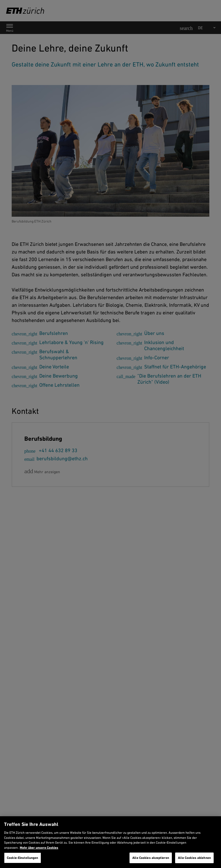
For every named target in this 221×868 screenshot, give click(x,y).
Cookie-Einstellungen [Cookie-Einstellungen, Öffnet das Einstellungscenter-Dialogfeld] (23, 858)
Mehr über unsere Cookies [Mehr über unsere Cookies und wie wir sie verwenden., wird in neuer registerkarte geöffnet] (39, 848)
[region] (110, 842)
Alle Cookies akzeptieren (151, 858)
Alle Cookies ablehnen (194, 858)
